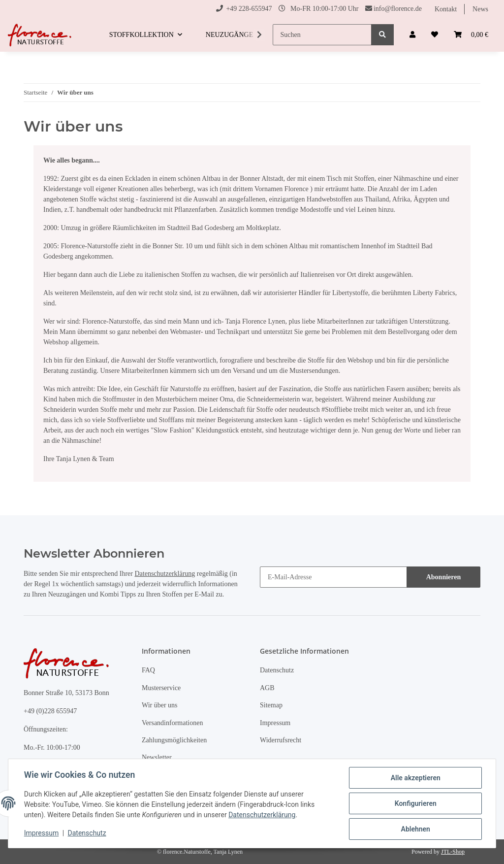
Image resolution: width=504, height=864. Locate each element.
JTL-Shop (453, 852)
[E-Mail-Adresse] (333, 577)
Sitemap (271, 705)
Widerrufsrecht (281, 740)
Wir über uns (160, 705)
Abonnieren (444, 577)
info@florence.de (398, 9)
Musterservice (161, 688)
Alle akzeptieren (415, 778)
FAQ (148, 670)
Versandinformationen (172, 723)
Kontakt (446, 9)
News (480, 9)
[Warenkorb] (471, 35)
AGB (267, 688)
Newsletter (157, 757)
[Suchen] (322, 35)
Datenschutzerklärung (165, 574)
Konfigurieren (415, 803)
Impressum (275, 723)
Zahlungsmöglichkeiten (174, 740)
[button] (412, 35)
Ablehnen (415, 829)
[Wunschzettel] (435, 35)
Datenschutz (277, 670)
